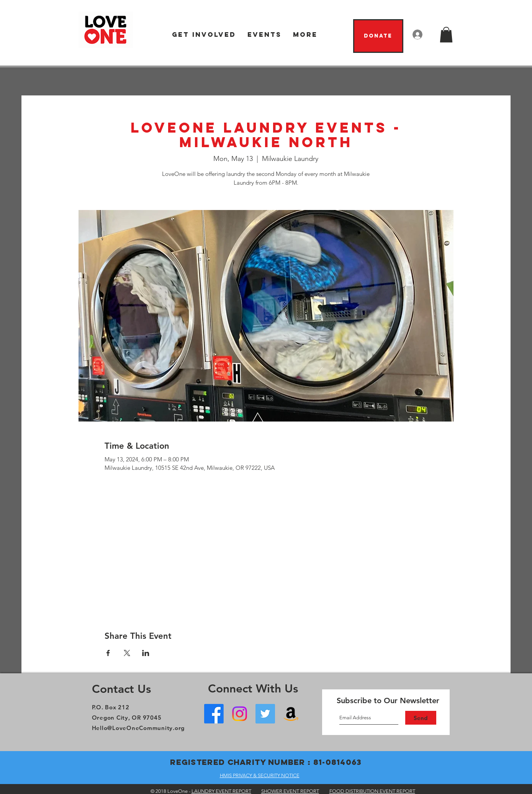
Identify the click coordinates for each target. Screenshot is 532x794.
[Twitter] (265, 714)
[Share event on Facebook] (108, 653)
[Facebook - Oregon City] (214, 714)
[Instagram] (240, 714)
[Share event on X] (127, 653)
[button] (204, 35)
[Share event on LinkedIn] (146, 653)
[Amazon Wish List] (291, 714)
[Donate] (378, 36)
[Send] (421, 718)
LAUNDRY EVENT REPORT (221, 791)
